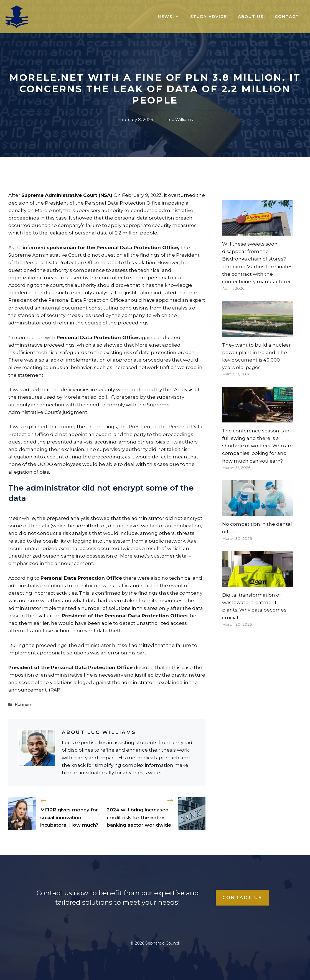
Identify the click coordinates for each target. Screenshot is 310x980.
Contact (287, 17)
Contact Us (242, 898)
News (171, 17)
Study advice (209, 17)
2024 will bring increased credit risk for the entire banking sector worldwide (139, 817)
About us (251, 17)
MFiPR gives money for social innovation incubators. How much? (69, 817)
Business (23, 705)
